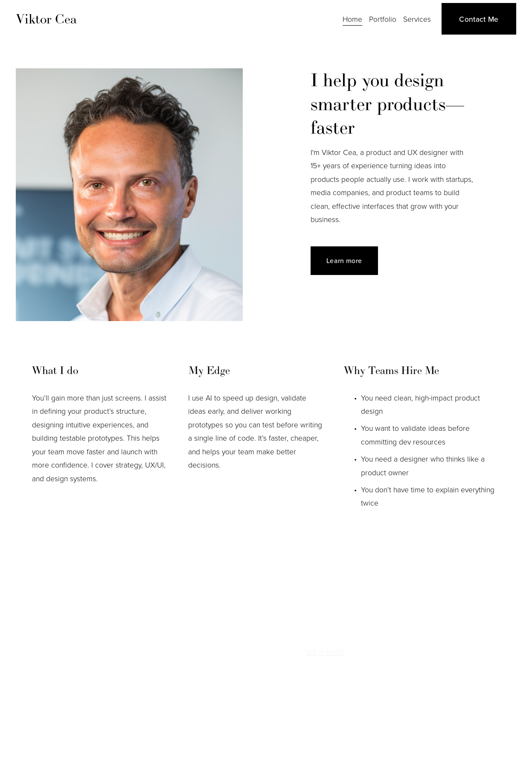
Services (417, 19)
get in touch (325, 651)
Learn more (344, 260)
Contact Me (479, 19)
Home (352, 19)
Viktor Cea (46, 19)
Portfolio (383, 19)
